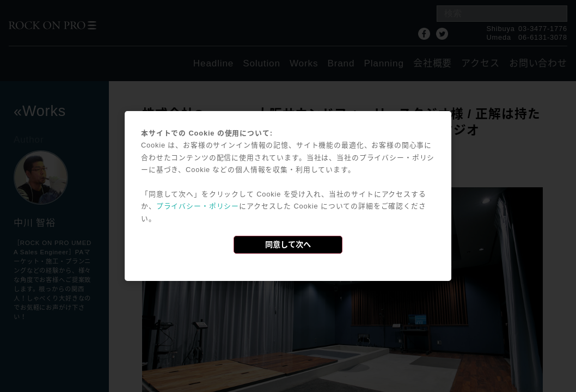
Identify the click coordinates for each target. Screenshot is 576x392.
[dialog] (288, 196)
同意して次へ (288, 244)
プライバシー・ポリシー (198, 206)
